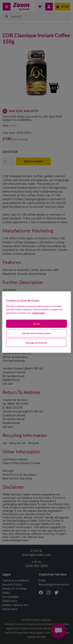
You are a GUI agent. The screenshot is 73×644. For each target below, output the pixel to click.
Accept (36, 324)
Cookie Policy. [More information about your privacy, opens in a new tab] (39, 313)
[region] (36, 322)
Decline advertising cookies (36, 333)
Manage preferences (36, 343)
